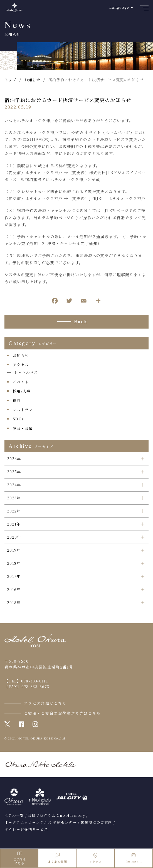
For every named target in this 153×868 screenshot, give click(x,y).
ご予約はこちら (19, 858)
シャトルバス (26, 372)
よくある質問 (57, 858)
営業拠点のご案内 (97, 822)
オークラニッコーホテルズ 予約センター (41, 822)
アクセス (21, 365)
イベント (21, 382)
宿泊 (17, 400)
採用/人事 (22, 391)
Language (119, 7)
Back (81, 322)
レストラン (23, 410)
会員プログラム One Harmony (56, 815)
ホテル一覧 (14, 815)
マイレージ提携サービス (26, 829)
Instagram (134, 858)
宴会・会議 (23, 428)
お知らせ (21, 355)
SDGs (18, 419)
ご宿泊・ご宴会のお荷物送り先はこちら (62, 713)
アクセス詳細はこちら (45, 703)
